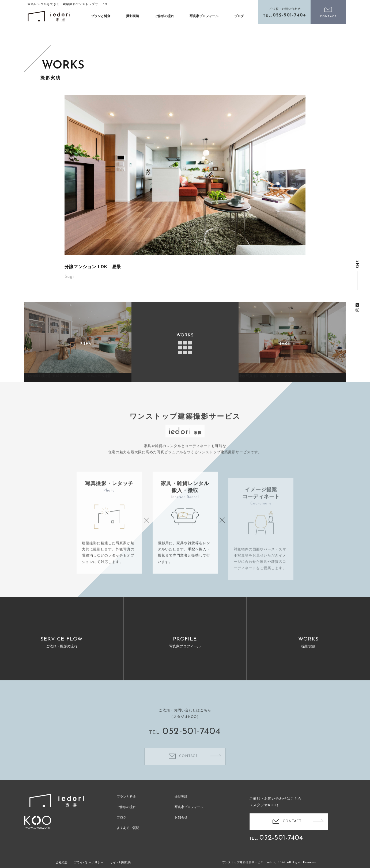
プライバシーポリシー (89, 862)
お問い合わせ (328, 12)
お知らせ (181, 817)
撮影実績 (133, 16)
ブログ (239, 16)
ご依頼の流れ (164, 16)
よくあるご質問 (128, 828)
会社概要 (62, 862)
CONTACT (292, 821)
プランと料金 (101, 16)
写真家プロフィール (204, 16)
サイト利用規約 (120, 862)
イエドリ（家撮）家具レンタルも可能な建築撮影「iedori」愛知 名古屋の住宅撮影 (49, 16)
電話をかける (285, 12)
